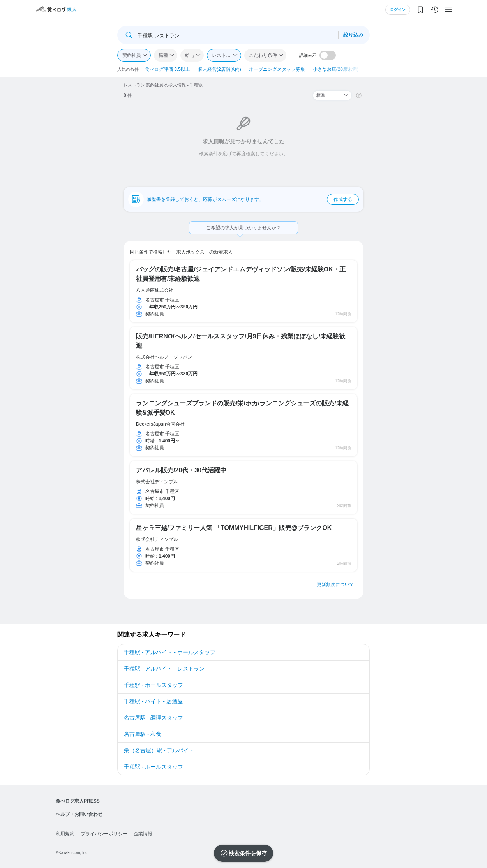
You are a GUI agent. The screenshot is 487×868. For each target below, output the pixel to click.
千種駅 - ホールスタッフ (154, 685)
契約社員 (132, 55)
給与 (190, 55)
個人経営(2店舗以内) (220, 69)
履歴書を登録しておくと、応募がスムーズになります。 (253, 199)
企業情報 (143, 834)
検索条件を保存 (248, 853)
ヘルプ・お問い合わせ (79, 814)
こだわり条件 (263, 55)
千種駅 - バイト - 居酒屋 (153, 701)
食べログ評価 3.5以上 (168, 69)
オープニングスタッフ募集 (277, 69)
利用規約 (65, 834)
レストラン (224, 55)
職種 (163, 55)
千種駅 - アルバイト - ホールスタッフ (170, 652)
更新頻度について (335, 585)
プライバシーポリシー (104, 834)
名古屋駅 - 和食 (143, 734)
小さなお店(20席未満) (336, 69)
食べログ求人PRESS (78, 801)
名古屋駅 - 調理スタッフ (154, 718)
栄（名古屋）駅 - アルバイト (159, 750)
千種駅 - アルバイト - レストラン (164, 669)
